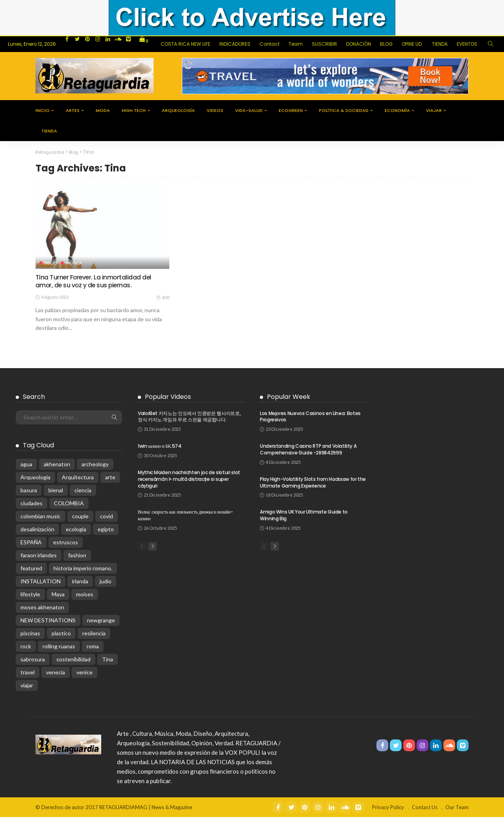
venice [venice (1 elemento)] (84, 674)
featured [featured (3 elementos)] (31, 570)
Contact (270, 44)
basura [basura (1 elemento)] (29, 492)
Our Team (457, 809)
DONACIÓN (359, 44)
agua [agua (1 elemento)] (26, 466)
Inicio (43, 110)
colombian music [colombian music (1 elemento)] (41, 518)
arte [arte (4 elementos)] (110, 479)
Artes (73, 110)
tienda (49, 131)
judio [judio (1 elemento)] (106, 583)
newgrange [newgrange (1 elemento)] (101, 622)
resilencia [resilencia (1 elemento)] (94, 635)
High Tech (134, 110)
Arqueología (178, 110)
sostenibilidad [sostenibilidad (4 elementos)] (73, 661)
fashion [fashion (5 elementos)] (77, 557)
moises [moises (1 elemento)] (85, 596)
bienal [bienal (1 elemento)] (56, 492)
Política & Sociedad (344, 110)
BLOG (386, 44)
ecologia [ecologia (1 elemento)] (76, 531)
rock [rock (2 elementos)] (26, 648)
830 (163, 300)
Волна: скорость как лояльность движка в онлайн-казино (185, 517)
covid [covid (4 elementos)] (107, 518)
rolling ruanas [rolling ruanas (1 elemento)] (59, 648)
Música (75, 262)
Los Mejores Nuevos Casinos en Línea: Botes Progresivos (310, 419)
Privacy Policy (388, 809)
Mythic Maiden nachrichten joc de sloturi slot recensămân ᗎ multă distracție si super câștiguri (189, 481)
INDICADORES (235, 44)
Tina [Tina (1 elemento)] (107, 661)
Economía (397, 110)
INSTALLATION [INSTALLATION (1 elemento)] (41, 583)
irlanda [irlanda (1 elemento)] (80, 583)
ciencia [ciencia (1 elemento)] (83, 492)
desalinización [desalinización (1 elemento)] (37, 531)
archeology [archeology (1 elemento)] (95, 466)
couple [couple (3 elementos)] (80, 518)
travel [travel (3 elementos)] (28, 674)
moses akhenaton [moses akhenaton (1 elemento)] (42, 609)
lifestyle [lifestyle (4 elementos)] (30, 596)
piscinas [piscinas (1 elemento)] (30, 635)
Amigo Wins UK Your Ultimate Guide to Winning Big (304, 517)
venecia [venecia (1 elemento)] (56, 674)
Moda (103, 110)
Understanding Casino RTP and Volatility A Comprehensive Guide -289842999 (308, 452)
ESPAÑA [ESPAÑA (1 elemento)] (31, 544)
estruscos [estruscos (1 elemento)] (66, 544)
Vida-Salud (249, 110)
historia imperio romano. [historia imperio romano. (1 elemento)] (83, 570)
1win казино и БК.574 (160, 448)
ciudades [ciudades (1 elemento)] (31, 505)
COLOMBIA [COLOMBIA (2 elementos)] (69, 505)
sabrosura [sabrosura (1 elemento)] (33, 661)
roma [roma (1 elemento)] (93, 648)
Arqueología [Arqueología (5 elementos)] (35, 479)
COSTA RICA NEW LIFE (185, 44)
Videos (215, 110)
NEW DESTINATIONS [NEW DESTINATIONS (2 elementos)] (48, 622)
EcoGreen (291, 110)
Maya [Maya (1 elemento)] (58, 596)
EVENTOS (467, 44)
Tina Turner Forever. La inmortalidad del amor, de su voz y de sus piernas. (99, 282)
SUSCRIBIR (324, 44)
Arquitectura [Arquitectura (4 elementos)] (78, 479)
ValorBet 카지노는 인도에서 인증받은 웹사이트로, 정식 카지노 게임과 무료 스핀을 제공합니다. (189, 419)
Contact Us (425, 809)
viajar (434, 110)
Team (296, 44)
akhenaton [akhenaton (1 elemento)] (57, 466)
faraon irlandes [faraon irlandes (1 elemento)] (39, 557)
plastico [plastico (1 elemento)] (61, 635)
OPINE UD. (412, 44)
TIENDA (440, 44)
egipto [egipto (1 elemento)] (106, 531)
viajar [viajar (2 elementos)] (27, 687)
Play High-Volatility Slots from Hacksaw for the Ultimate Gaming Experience (313, 484)
